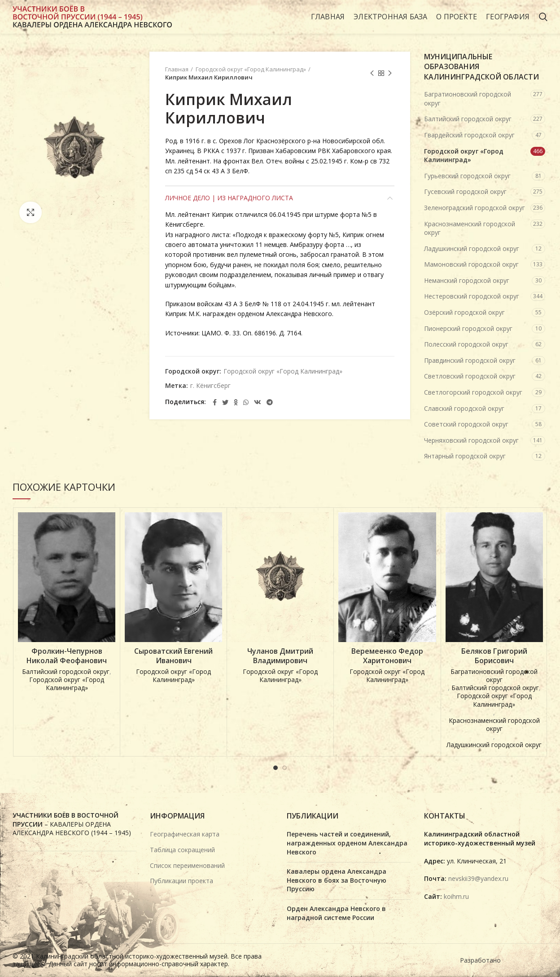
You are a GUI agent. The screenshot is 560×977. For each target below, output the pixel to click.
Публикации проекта (182, 881)
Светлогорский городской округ (473, 392)
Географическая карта (185, 834)
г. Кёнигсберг (210, 386)
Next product (390, 73)
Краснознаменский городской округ (470, 228)
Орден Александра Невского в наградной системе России (336, 913)
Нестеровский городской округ (472, 296)
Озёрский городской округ (464, 312)
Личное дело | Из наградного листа (229, 198)
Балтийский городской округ (468, 119)
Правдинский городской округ (470, 360)
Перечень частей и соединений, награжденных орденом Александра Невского (347, 843)
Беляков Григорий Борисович (494, 656)
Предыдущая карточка (372, 73)
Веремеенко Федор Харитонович (387, 656)
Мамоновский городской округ (471, 264)
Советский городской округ (466, 424)
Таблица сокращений (182, 850)
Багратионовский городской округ (468, 99)
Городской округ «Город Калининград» (251, 69)
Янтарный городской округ (465, 456)
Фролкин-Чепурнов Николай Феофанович (67, 656)
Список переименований (187, 865)
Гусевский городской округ (465, 191)
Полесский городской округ (466, 344)
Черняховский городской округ (471, 440)
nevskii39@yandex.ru (478, 878)
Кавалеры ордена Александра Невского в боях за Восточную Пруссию (337, 880)
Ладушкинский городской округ (472, 249)
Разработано (481, 960)
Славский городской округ (464, 408)
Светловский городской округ (470, 376)
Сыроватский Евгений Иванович (173, 656)
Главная (177, 69)
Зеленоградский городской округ (475, 208)
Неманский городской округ (467, 280)
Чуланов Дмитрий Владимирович (280, 656)
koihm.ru (456, 896)
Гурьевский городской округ (467, 176)
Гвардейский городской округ (469, 135)
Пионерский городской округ (468, 328)
